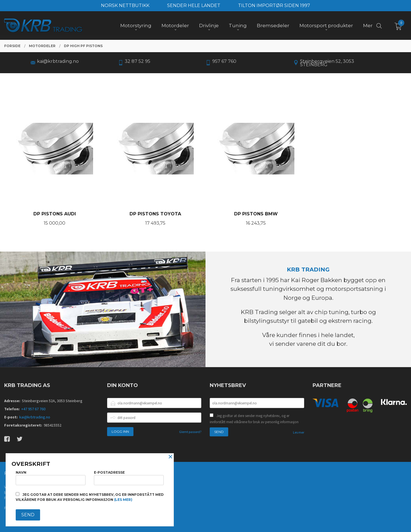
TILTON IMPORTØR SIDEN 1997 (274, 5)
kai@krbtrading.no (35, 417)
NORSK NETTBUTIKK (125, 5)
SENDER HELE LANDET (194, 5)
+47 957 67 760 (33, 409)
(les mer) (123, 500)
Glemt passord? (190, 432)
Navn (51, 478)
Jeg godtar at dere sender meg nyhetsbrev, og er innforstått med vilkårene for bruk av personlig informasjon (254, 419)
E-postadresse (129, 478)
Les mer (299, 432)
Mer (368, 26)
